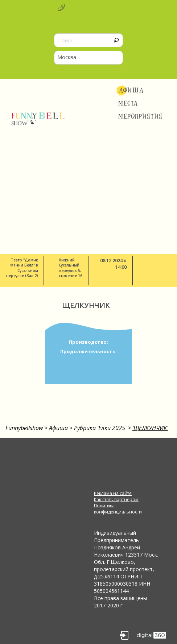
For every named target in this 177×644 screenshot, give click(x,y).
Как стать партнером (116, 499)
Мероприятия (140, 116)
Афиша (131, 90)
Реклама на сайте (113, 493)
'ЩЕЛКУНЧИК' (150, 428)
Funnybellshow (24, 428)
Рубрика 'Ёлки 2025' (100, 428)
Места (128, 103)
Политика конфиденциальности (118, 509)
